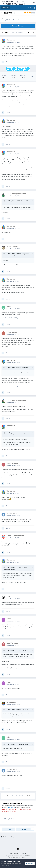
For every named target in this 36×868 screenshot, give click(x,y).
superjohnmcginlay (9, 18)
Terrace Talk (17, 20)
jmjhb (23, 368)
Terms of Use (5, 866)
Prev (6, 33)
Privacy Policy (14, 853)
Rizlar (23, 744)
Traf (23, 650)
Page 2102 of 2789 (18, 33)
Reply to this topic (18, 26)
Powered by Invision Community (18, 857)
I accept (30, 863)
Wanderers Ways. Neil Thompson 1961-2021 (13, 3)
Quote (8, 62)
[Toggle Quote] (4, 201)
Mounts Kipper (26, 201)
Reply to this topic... (11, 819)
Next (29, 33)
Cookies (23, 853)
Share (9, 829)
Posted (13, 42)
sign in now (11, 807)
